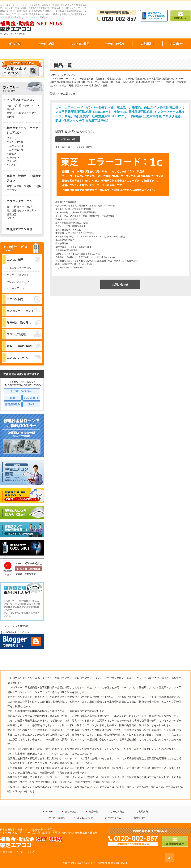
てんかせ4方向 (15, 142)
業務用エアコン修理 (19, 229)
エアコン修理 (24, 260)
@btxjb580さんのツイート (15, 632)
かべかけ (12, 165)
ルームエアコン (15, 288)
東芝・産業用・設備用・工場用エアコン (24, 188)
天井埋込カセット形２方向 (22, 211)
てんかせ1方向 (15, 150)
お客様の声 (177, 44)
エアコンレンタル (24, 357)
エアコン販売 (24, 299)
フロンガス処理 (24, 334)
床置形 (10, 218)
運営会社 (8, 852)
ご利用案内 (147, 44)
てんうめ (12, 161)
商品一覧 (93, 812)
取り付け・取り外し (24, 323)
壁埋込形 (12, 214)
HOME (49, 812)
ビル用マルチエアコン (19, 268)
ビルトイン (13, 157)
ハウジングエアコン (18, 282)
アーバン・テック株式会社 (15, 626)
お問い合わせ (77, 131)
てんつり (12, 138)
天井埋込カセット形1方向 (21, 207)
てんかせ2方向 (15, 146)
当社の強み (15, 44)
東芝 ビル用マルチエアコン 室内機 (23, 115)
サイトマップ (27, 852)
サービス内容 (46, 44)
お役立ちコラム (113, 818)
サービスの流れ (115, 44)
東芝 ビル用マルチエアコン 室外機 (24, 107)
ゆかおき (12, 154)
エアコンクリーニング (24, 311)
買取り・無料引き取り (24, 346)
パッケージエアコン (18, 275)
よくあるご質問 (80, 44)
